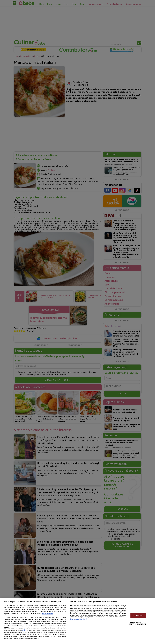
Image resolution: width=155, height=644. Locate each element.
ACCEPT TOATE (138, 616)
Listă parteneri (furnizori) (79, 619)
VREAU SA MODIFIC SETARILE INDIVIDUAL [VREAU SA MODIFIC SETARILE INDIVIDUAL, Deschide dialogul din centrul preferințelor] (138, 623)
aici (24, 630)
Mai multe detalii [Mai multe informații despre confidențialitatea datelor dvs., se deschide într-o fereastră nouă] (48, 614)
